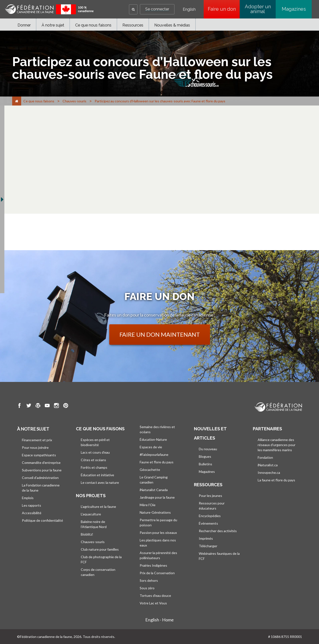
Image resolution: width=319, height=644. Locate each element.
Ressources (133, 25)
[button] (133, 9)
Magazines (294, 9)
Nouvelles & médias (172, 25)
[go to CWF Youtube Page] (47, 406)
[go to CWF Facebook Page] (19, 406)
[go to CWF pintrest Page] (66, 406)
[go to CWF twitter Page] (29, 406)
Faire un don (224, 9)
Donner (24, 25)
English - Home (159, 620)
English (189, 9)
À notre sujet (53, 25)
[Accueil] (17, 101)
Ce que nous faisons (93, 25)
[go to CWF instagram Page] (56, 406)
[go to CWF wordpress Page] (38, 406)
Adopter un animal (258, 9)
